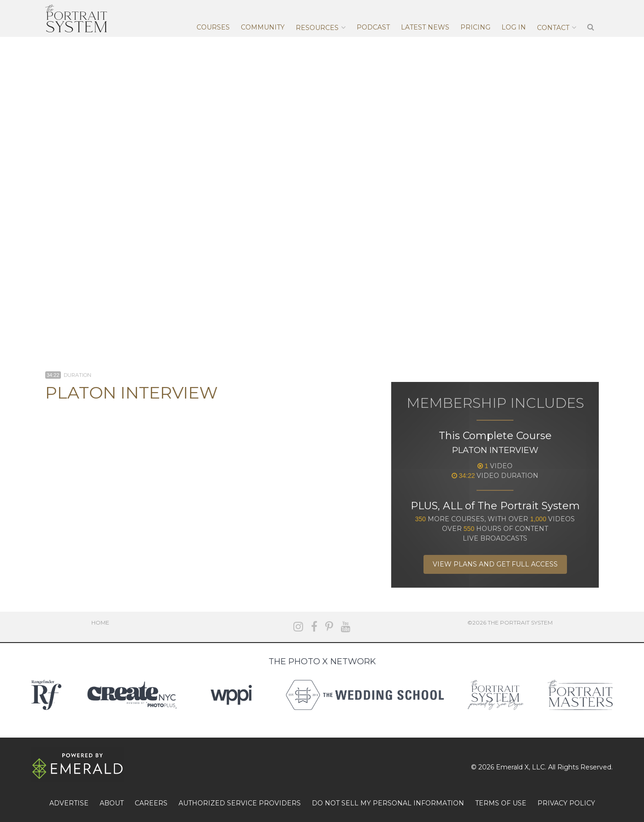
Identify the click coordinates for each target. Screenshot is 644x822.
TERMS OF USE (501, 803)
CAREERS (151, 803)
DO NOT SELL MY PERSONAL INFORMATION (388, 803)
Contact (553, 28)
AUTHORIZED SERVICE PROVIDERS (240, 803)
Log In (514, 27)
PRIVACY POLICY (566, 803)
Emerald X (512, 767)
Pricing (475, 27)
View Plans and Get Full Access (495, 564)
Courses (213, 27)
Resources (317, 28)
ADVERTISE (69, 803)
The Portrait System (76, 18)
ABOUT (112, 803)
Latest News (425, 27)
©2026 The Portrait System (510, 622)
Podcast (373, 27)
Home (100, 622)
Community (263, 27)
